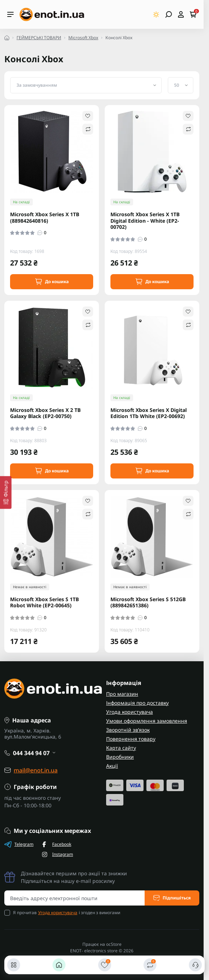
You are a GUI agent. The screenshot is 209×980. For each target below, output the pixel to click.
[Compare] (88, 129)
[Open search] (169, 14)
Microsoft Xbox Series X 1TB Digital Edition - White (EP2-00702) (145, 221)
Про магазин (122, 694)
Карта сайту (121, 748)
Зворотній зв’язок (128, 730)
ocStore (114, 944)
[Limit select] (181, 85)
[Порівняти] (150, 965)
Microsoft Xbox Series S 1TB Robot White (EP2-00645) (44, 602)
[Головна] (59, 965)
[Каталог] (14, 965)
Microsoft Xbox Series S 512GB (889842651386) (148, 602)
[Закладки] (105, 965)
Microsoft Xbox (83, 38)
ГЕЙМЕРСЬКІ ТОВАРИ (39, 38)
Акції (112, 766)
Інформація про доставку (137, 703)
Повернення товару (131, 739)
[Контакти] (195, 965)
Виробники (120, 757)
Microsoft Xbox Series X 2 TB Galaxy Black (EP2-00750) (45, 413)
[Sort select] (86, 85)
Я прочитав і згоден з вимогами (67, 913)
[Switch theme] (156, 15)
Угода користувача (130, 712)
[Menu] (10, 14)
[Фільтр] (6, 492)
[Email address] (75, 898)
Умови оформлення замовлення (147, 721)
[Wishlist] (88, 116)
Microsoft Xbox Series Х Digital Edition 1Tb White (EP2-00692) (149, 413)
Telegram (19, 844)
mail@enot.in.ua (36, 770)
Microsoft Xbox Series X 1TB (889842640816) (45, 217)
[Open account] (181, 14)
